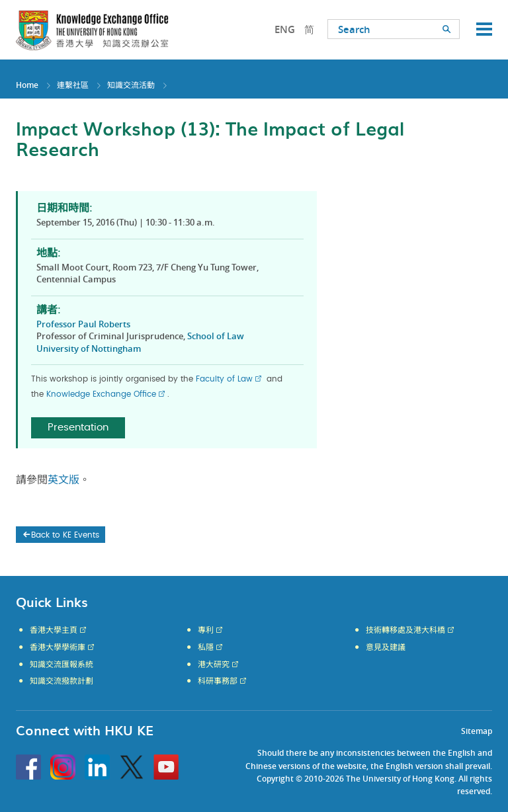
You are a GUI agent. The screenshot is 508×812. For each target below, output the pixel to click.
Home (27, 85)
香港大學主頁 (54, 630)
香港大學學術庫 (58, 647)
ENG (285, 29)
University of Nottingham (89, 348)
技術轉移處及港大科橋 (405, 630)
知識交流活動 (131, 85)
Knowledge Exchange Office (101, 394)
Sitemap (477, 731)
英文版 (63, 480)
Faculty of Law (224, 379)
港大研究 (214, 665)
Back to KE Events (60, 535)
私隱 (206, 647)
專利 (206, 630)
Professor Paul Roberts (83, 324)
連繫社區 (73, 85)
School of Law (216, 336)
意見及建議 (386, 647)
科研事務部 (218, 681)
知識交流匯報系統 (62, 665)
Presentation (78, 427)
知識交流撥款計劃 (62, 681)
